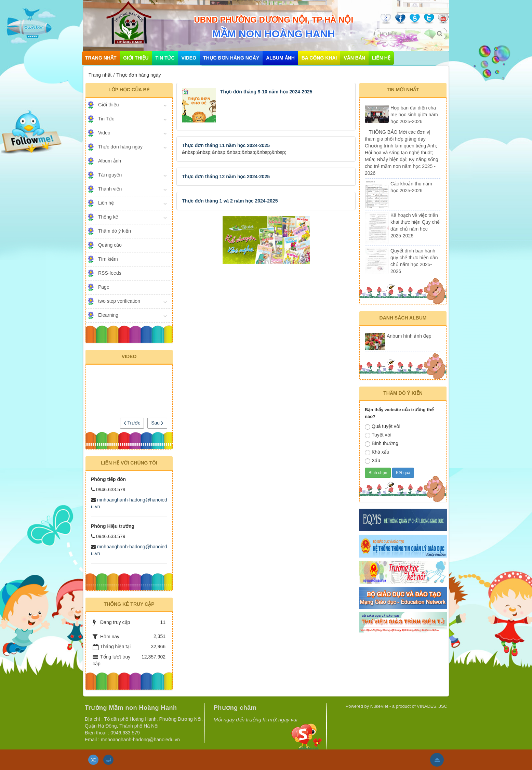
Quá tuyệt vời (383, 427)
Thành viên (110, 189)
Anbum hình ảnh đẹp (409, 336)
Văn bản (354, 58)
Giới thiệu (136, 58)
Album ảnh (280, 58)
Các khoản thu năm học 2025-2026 (411, 187)
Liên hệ (381, 58)
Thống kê (108, 217)
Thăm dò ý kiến (115, 231)
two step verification (119, 301)
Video (189, 58)
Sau (157, 423)
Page (104, 287)
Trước (132, 423)
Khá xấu (377, 452)
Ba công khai (319, 58)
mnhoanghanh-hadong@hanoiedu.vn (140, 740)
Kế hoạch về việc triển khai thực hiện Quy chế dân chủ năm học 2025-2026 (415, 225)
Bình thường (382, 444)
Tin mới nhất (403, 90)
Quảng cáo (110, 245)
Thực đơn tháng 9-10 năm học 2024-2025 (266, 92)
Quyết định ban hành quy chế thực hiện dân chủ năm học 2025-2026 (414, 261)
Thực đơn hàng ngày (231, 58)
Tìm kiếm (108, 259)
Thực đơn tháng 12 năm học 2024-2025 (226, 177)
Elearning (108, 315)
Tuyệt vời (378, 435)
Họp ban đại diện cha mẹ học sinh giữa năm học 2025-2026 (414, 115)
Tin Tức (165, 58)
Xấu (373, 461)
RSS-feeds (110, 273)
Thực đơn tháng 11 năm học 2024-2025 (226, 145)
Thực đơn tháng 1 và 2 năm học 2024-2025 (230, 201)
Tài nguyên (110, 175)
